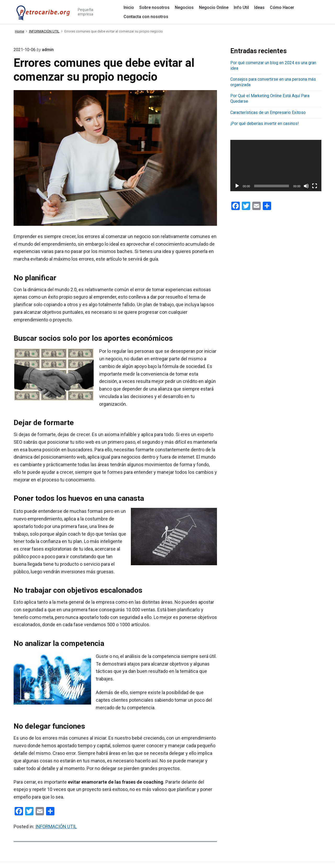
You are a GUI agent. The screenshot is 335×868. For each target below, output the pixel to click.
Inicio (129, 7)
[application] (276, 166)
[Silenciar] (306, 186)
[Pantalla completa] (315, 186)
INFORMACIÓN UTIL (56, 826)
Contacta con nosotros (146, 17)
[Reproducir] (237, 186)
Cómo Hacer (282, 7)
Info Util (241, 7)
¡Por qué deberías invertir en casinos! (265, 123)
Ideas (259, 7)
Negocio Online (214, 7)
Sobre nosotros (154, 7)
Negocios (184, 7)
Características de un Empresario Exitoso (268, 112)
